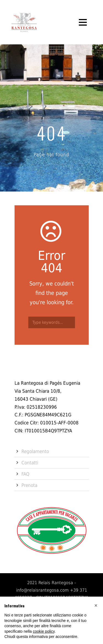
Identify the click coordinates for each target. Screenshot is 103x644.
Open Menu (83, 22)
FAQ (25, 474)
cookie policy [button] (44, 631)
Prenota (29, 485)
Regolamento (35, 451)
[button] (96, 605)
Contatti (30, 463)
